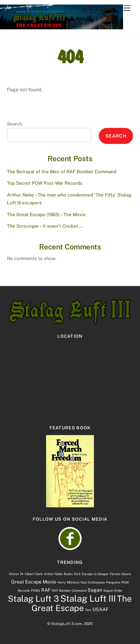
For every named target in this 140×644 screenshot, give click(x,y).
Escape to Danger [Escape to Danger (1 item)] (95, 574)
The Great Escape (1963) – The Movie (46, 215)
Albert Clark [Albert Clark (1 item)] (34, 574)
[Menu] (127, 8)
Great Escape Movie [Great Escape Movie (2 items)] (34, 582)
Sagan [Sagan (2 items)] (95, 590)
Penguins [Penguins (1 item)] (113, 582)
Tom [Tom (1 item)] (88, 610)
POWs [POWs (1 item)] (35, 590)
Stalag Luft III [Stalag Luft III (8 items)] (88, 598)
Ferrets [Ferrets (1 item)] (115, 574)
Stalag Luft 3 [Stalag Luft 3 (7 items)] (33, 599)
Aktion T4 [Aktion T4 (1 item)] (16, 574)
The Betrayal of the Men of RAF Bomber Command (62, 172)
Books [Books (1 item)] (68, 574)
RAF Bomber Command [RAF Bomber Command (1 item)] (69, 590)
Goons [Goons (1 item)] (126, 574)
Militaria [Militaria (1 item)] (73, 582)
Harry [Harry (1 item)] (62, 582)
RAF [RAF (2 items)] (46, 590)
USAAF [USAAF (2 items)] (100, 609)
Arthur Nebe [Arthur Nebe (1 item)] (53, 574)
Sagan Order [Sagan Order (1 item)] (113, 590)
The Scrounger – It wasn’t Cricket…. (45, 226)
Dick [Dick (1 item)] (77, 574)
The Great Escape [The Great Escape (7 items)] (82, 603)
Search (15, 124)
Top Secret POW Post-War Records (45, 183)
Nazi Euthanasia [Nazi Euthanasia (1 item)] (93, 582)
